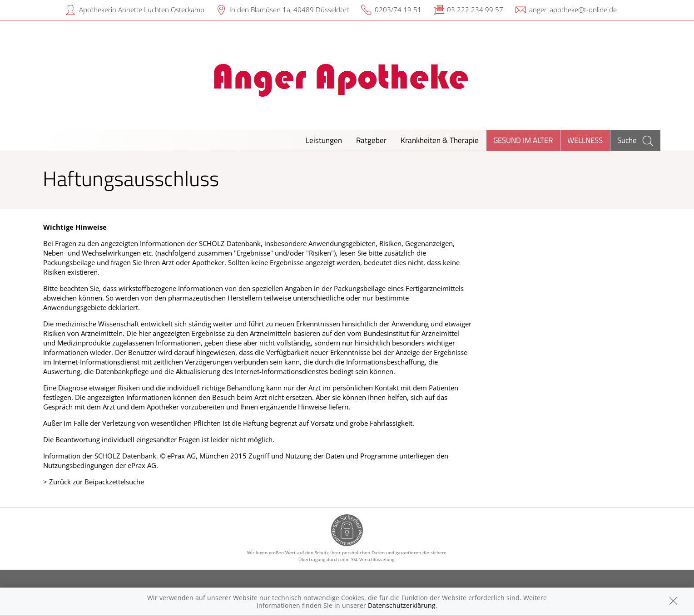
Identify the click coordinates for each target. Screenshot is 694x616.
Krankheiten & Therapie (440, 140)
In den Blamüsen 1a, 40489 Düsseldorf (289, 10)
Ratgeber (371, 140)
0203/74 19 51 (398, 10)
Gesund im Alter (523, 140)
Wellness (585, 140)
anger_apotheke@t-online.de (573, 10)
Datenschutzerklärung (402, 605)
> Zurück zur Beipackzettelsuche (94, 482)
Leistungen (324, 140)
